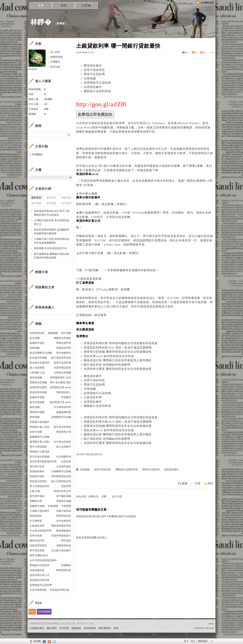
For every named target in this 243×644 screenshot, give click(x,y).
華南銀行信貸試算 (39, 565)
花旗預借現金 (64, 545)
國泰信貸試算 (37, 541)
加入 (193, 641)
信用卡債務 (36, 432)
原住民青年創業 (38, 392)
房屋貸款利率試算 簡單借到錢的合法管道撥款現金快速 (121, 343)
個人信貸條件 (64, 447)
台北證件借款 (64, 466)
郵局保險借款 (64, 531)
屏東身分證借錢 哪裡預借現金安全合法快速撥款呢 (118, 352)
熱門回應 (51, 203)
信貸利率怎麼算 (38, 387)
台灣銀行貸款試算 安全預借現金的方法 (52, 222)
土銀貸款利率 (93, 397)
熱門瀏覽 (36, 203)
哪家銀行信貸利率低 (97, 91)
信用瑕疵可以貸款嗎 (97, 83)
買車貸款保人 (64, 392)
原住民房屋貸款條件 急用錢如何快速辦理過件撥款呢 (52, 232)
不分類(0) (37, 154)
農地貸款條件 (93, 66)
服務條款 (76, 628)
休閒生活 (93, 496)
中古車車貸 (36, 521)
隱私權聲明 (105, 628)
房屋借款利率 (64, 348)
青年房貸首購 (37, 402)
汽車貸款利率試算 (59, 590)
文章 (41, 5)
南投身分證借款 (38, 481)
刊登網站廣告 (37, 628)
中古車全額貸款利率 (41, 531)
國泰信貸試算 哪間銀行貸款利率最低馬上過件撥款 (118, 360)
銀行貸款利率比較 (61, 358)
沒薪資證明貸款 (38, 545)
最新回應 (51, 198)
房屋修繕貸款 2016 (60, 377)
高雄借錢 (35, 348)
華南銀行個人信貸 (39, 427)
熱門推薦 (66, 203)
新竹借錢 (66, 333)
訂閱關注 (55, 62)
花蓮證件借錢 (37, 397)
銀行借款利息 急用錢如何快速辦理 (107, 365)
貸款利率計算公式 (39, 575)
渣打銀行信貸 (37, 466)
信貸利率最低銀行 (61, 536)
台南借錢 (90, 78)
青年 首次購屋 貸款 (60, 382)
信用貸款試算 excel (60, 387)
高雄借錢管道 (37, 570)
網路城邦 (203, 641)
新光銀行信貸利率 (39, 363)
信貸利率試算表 (62, 368)
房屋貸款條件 (37, 471)
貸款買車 (66, 486)
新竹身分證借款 (62, 427)
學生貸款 (66, 541)
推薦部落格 (56, 57)
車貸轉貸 (66, 397)
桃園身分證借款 (62, 338)
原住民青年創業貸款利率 (43, 461)
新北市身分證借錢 (39, 457)
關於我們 (52, 628)
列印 (210, 483)
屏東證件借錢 (37, 412)
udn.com (210, 628)
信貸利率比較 (37, 333)
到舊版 (61, 23)
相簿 (64, 5)
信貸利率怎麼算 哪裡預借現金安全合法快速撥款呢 (118, 369)
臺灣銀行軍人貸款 (39, 442)
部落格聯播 (44, 612)
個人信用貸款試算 (61, 481)
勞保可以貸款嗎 (94, 74)
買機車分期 (36, 501)
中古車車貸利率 (62, 407)
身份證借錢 (36, 377)
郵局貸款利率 (64, 570)
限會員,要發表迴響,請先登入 (92, 537)
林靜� (41, 22)
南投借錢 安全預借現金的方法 (50, 248)
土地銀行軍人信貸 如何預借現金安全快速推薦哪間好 (52, 241)
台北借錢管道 (64, 457)
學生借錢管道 (64, 353)
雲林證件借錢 (64, 501)
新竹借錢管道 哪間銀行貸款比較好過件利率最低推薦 (52, 256)
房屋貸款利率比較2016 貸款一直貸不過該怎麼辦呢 (118, 348)
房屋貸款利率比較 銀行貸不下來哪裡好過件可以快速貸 (106, 516)
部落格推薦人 (45, 307)
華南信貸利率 (64, 343)
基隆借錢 (53, 333)
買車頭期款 (36, 516)
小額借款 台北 (37, 373)
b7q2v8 (33, 69)
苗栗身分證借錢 (38, 382)
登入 (186, 641)
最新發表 (36, 198)
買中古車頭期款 (38, 447)
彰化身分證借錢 (38, 358)
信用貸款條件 (93, 87)
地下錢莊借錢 (64, 496)
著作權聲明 (90, 628)
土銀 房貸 (35, 491)
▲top (211, 623)
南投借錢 (35, 407)
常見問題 (64, 628)
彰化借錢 (35, 338)
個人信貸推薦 (37, 368)
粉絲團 (37, 641)
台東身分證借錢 (62, 373)
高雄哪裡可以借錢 (61, 417)
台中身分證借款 (62, 442)
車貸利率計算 (64, 432)
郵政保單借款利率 (61, 526)
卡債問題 (66, 506)
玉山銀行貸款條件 (61, 550)
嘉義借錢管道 (64, 412)
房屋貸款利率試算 (39, 580)
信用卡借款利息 (94, 70)
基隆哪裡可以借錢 (39, 437)
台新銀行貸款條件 (39, 422)
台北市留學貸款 (38, 590)
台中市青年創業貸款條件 (43, 560)
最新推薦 (66, 198)
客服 (116, 628)
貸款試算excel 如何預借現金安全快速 (109, 356)
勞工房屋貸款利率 (39, 486)
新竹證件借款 (37, 496)
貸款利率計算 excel (60, 402)
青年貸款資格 (37, 550)
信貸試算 (66, 461)
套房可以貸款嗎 (62, 363)
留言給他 (55, 67)
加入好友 (55, 52)
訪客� (86, 5)
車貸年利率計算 (62, 491)
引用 (197, 483)
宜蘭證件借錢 (37, 506)
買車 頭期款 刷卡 (39, 555)
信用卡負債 (36, 536)
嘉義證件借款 (37, 343)
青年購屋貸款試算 (61, 476)
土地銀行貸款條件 (39, 511)
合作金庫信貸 (64, 521)
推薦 (185, 483)
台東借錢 (53, 506)
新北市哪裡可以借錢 (41, 353)
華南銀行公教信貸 (39, 452)
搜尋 (69, 134)
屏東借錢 (35, 417)
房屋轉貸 (66, 565)
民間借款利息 (64, 516)
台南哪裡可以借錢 (61, 471)
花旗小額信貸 (64, 511)
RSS (32, 612)
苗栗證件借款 (37, 476)
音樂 (104, 496)
